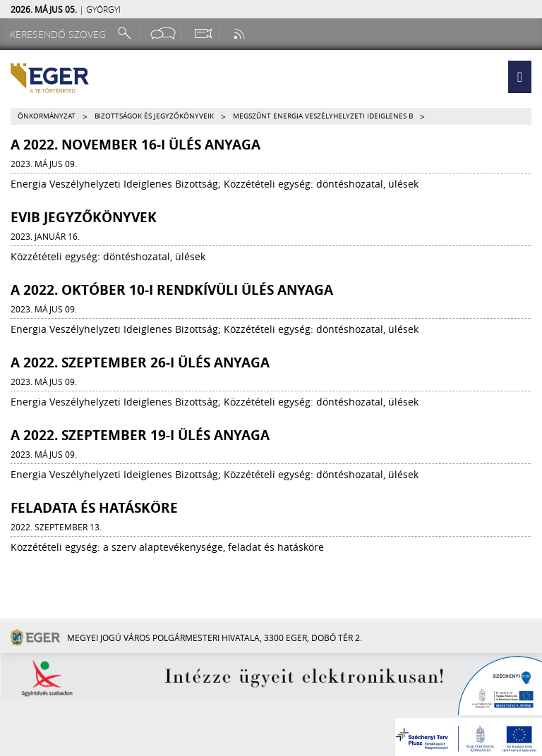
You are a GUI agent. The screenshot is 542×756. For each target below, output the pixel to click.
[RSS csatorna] (241, 33)
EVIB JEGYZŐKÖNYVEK (84, 217)
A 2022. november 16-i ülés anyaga (135, 145)
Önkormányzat (47, 116)
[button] (520, 77)
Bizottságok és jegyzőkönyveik (154, 116)
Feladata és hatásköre (94, 508)
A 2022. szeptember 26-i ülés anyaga (140, 362)
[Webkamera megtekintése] (203, 33)
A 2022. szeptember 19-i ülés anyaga (140, 435)
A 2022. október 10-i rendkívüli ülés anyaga (172, 290)
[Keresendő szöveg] (60, 34)
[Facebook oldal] (163, 33)
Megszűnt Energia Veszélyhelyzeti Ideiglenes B (323, 116)
